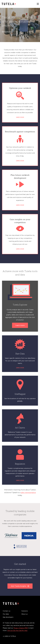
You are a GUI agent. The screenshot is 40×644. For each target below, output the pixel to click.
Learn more (20, 117)
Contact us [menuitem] (7, 611)
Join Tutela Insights (20, 586)
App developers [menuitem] (8, 617)
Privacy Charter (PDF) (21, 628)
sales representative (28, 493)
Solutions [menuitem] (25, 611)
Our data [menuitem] (6, 614)
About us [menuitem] (24, 614)
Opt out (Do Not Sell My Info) (17, 631)
